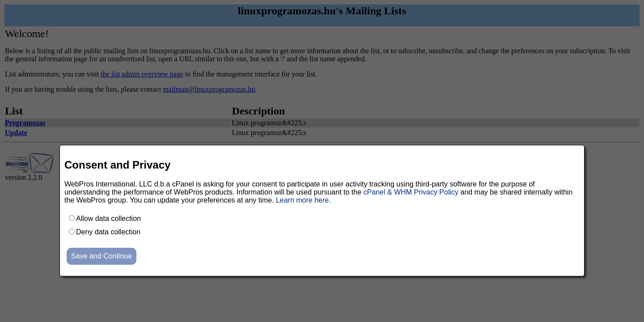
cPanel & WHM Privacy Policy (411, 192)
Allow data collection (108, 218)
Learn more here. (303, 200)
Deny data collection (108, 232)
